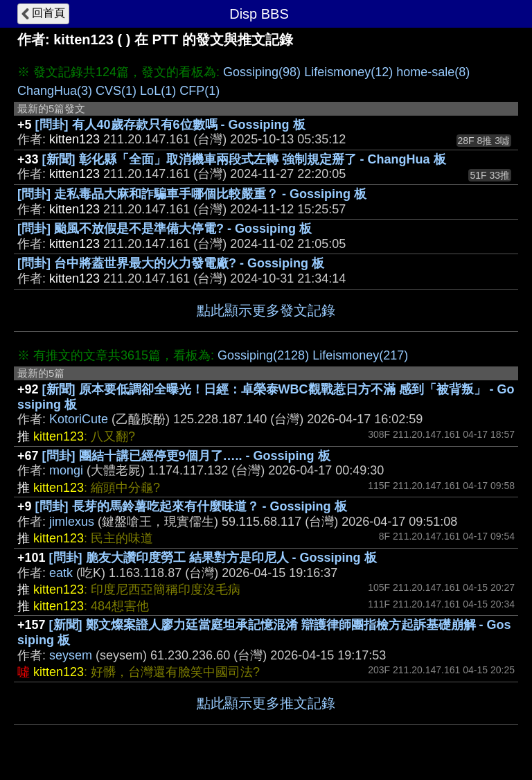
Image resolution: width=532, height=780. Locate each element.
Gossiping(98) (262, 72)
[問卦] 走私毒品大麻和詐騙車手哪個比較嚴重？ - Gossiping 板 (192, 194)
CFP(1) (199, 91)
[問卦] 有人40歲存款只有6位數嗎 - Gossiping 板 (170, 125)
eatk (61, 573)
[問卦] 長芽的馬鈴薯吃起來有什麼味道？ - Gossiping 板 (191, 506)
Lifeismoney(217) (360, 355)
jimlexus (72, 522)
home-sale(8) (433, 72)
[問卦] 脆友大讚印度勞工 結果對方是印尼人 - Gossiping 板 (213, 558)
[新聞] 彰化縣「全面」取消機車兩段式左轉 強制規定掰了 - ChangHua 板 (244, 159)
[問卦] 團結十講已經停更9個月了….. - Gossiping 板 (186, 456)
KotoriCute (79, 419)
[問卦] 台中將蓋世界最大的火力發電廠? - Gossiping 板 (171, 263)
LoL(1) (158, 91)
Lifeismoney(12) (348, 72)
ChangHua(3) (55, 91)
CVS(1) (116, 91)
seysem (71, 655)
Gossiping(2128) (263, 355)
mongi (66, 470)
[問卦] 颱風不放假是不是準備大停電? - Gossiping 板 (165, 229)
